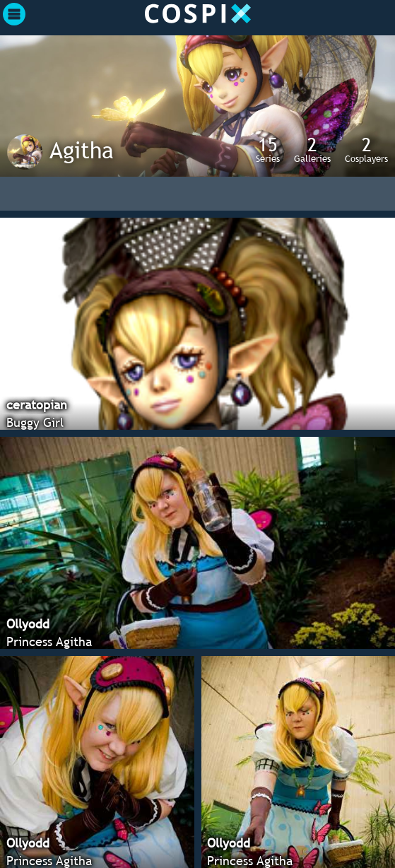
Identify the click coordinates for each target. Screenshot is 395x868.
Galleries (312, 149)
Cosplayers (366, 149)
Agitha (82, 150)
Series (268, 149)
